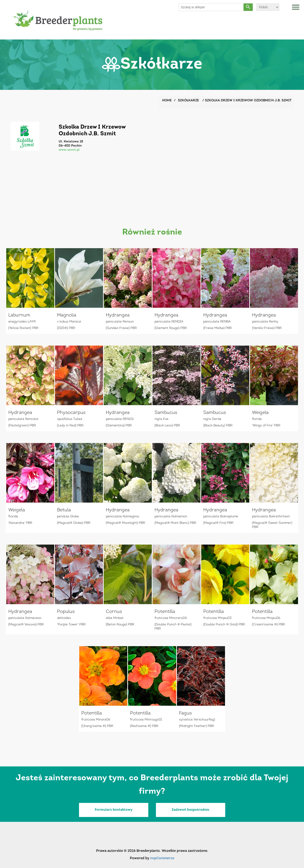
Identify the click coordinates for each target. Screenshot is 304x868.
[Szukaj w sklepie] (211, 7)
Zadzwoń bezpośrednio (190, 810)
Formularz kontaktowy (114, 810)
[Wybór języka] (268, 7)
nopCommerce (162, 858)
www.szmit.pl (69, 150)
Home (167, 101)
